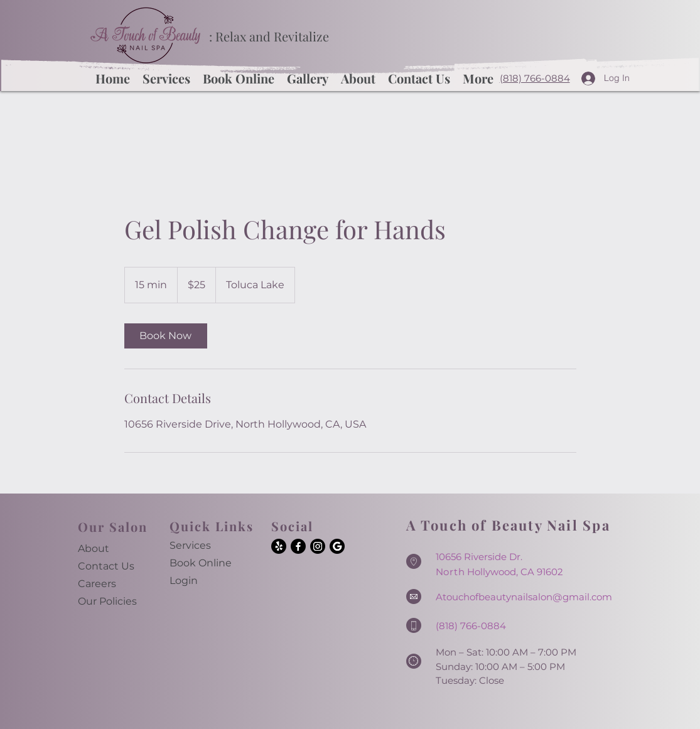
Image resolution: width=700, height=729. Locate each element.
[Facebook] (298, 546)
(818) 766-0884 (535, 78)
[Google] (337, 546)
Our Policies (107, 601)
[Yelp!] (279, 546)
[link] (166, 336)
